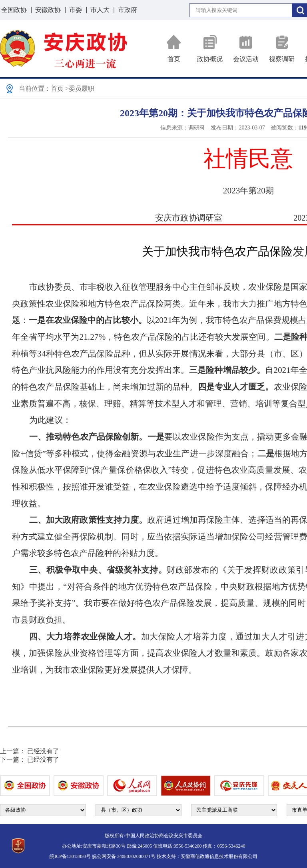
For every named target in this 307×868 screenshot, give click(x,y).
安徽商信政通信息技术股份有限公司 (219, 856)
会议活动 (246, 49)
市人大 (100, 10)
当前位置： (35, 89)
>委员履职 (80, 89)
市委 (76, 10)
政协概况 (210, 49)
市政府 (128, 10)
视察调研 (282, 49)
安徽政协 (48, 10)
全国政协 (14, 10)
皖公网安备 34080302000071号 (124, 856)
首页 (174, 49)
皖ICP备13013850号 (70, 856)
